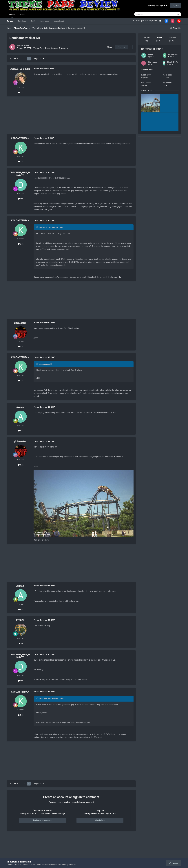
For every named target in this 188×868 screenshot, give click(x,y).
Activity (23, 14)
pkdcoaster (20, 323)
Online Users (44, 21)
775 (21, 92)
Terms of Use (12, 865)
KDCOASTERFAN (20, 138)
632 (21, 431)
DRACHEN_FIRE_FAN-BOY (20, 174)
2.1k (21, 162)
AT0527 (20, 620)
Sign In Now (100, 820)
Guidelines (22, 21)
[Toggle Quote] (37, 227)
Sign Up (175, 5)
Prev (16, 59)
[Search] (149, 14)
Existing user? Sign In (158, 6)
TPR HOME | (138, 21)
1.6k (21, 346)
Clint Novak (24, 45)
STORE (155, 21)
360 (21, 199)
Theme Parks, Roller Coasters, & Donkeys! (51, 48)
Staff (33, 21)
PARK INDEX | (147, 21)
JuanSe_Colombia (20, 69)
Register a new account (42, 820)
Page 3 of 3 (39, 59)
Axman (20, 407)
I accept (174, 863)
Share (108, 47)
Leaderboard (59, 21)
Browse (12, 15)
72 (21, 644)
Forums (10, 21)
